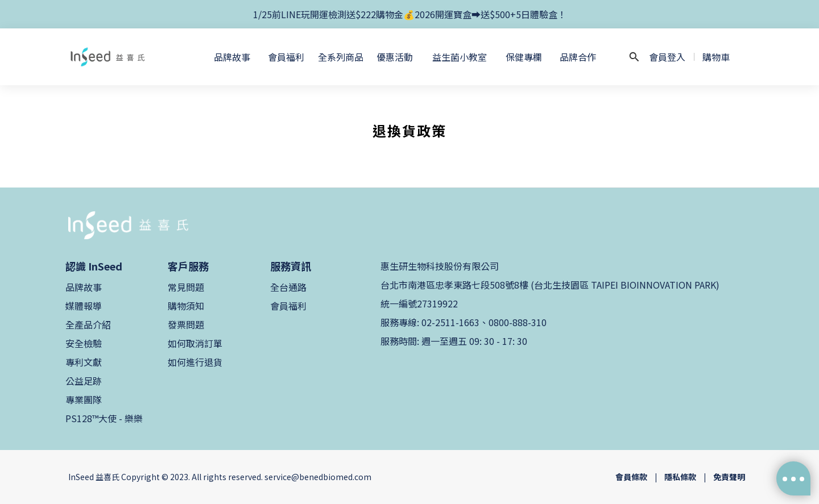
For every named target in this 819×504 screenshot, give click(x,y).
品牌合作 (578, 57)
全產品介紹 (88, 324)
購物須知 (186, 306)
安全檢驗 (84, 343)
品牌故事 (84, 287)
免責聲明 (729, 477)
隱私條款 (680, 477)
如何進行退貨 (195, 362)
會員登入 (667, 57)
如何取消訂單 (195, 343)
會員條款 (631, 477)
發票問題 (186, 324)
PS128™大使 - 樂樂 (104, 418)
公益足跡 (84, 381)
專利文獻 (84, 362)
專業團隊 (84, 399)
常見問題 (186, 287)
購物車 (716, 57)
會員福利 (288, 306)
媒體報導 (84, 306)
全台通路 (288, 287)
